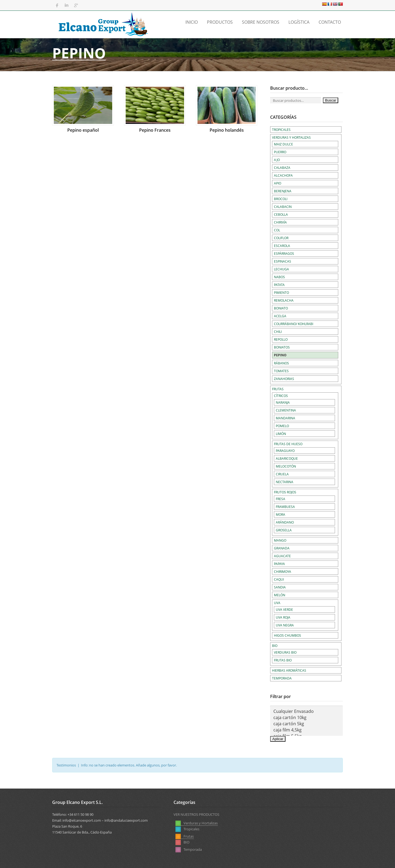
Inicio (192, 22)
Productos (220, 22)
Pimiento (281, 292)
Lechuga (281, 269)
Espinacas (283, 261)
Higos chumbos (288, 635)
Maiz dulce (283, 144)
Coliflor (281, 238)
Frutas (278, 389)
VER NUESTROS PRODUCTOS (196, 814)
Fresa (281, 499)
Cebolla (281, 214)
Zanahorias (284, 379)
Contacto (330, 22)
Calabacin (283, 207)
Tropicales (281, 130)
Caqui (279, 579)
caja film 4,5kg (306, 730)
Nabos (279, 277)
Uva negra (285, 625)
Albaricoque (287, 458)
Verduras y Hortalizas (291, 137)
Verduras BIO (285, 652)
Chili (278, 332)
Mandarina (285, 418)
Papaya (279, 564)
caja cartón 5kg (306, 724)
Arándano (285, 522)
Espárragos (284, 253)
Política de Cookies (328, 860)
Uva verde (284, 609)
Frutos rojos (285, 492)
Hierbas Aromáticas (289, 670)
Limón (281, 434)
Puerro (280, 152)
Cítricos (281, 396)
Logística (299, 22)
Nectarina (285, 482)
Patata (279, 285)
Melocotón (286, 466)
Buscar (331, 100)
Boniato (281, 308)
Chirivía (280, 222)
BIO (275, 646)
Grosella (284, 530)
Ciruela (282, 474)
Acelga (280, 316)
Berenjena (283, 191)
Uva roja (283, 617)
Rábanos (281, 363)
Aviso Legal (258, 860)
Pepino (280, 355)
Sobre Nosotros (261, 22)
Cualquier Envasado (306, 711)
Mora (281, 514)
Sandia (280, 587)
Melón (280, 595)
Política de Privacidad (290, 860)
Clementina (286, 410)
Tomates (281, 371)
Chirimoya (283, 571)
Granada (282, 548)
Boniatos (282, 347)
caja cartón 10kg (306, 718)
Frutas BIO (283, 660)
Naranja (283, 402)
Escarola (282, 246)
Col (277, 230)
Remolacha (284, 300)
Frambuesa (285, 507)
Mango (280, 540)
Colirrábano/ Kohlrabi (294, 324)
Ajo (277, 160)
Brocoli (281, 199)
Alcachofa (283, 175)
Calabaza (282, 168)
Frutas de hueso (288, 444)
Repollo (281, 339)
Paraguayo (285, 451)
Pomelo (282, 426)
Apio (278, 183)
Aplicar (278, 739)
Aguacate (282, 556)
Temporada (282, 678)
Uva (277, 603)
